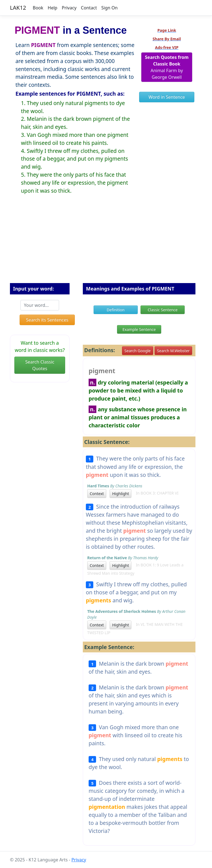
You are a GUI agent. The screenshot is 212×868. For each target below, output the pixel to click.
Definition (116, 310)
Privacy (69, 8)
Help (53, 8)
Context (97, 494)
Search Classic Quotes (40, 365)
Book (38, 8)
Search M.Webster (173, 351)
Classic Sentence (163, 310)
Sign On (109, 8)
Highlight (120, 494)
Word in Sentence (167, 97)
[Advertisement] (106, 243)
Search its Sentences (47, 320)
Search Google (138, 351)
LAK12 (18, 8)
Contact (89, 8)
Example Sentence (139, 329)
